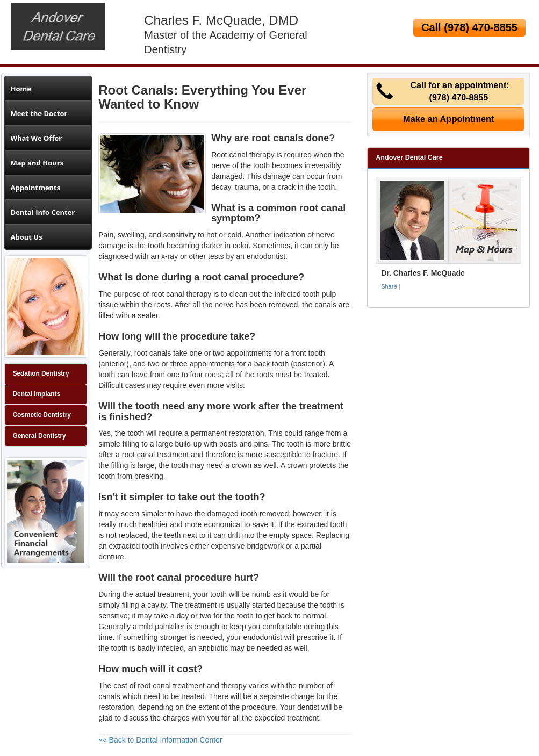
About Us (27, 237)
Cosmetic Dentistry (42, 415)
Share (389, 286)
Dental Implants (37, 394)
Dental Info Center (43, 212)
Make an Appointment (449, 119)
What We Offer (37, 138)
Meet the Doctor (39, 113)
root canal (167, 294)
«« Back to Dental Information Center (160, 740)
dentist (308, 707)
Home (21, 89)
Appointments (36, 188)
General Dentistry (39, 436)
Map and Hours (37, 163)
